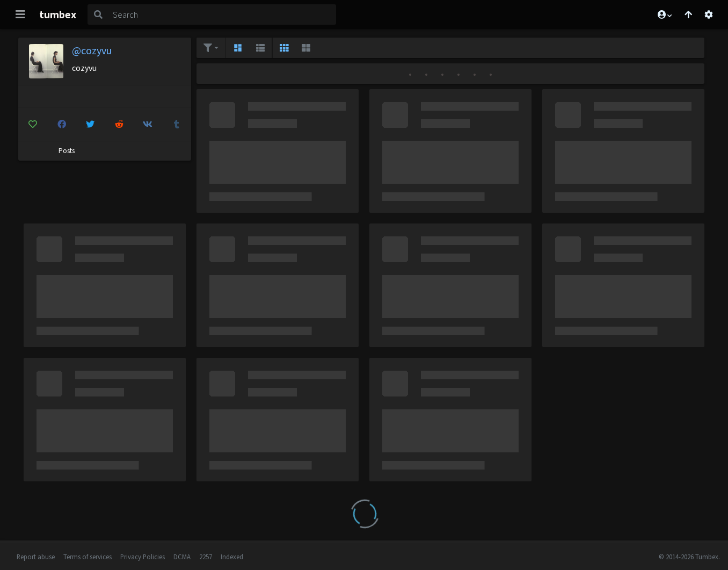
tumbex (58, 14)
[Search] (222, 15)
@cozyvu (92, 50)
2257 (206, 557)
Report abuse (36, 557)
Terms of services (88, 557)
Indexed (232, 557)
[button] (664, 15)
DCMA (182, 557)
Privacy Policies (143, 557)
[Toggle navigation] (20, 15)
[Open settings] (709, 15)
